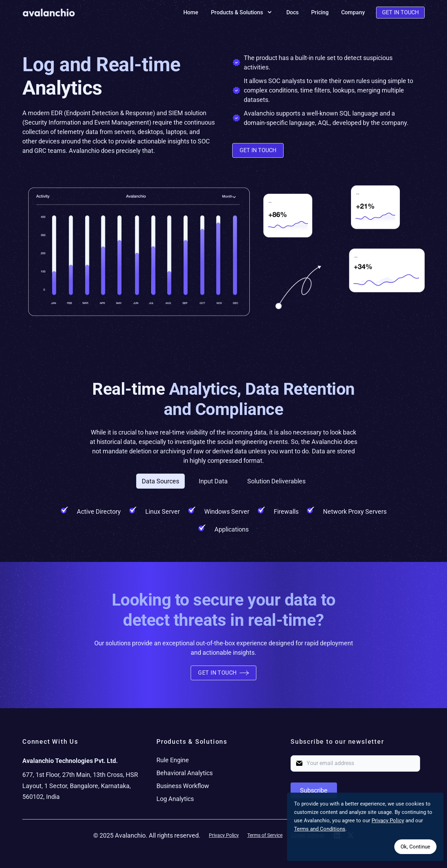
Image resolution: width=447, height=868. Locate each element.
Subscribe (314, 790)
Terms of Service (265, 835)
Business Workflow (183, 786)
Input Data (213, 481)
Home (191, 12)
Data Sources (160, 481)
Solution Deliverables (276, 481)
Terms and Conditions (320, 829)
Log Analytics (175, 799)
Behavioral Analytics (185, 773)
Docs (292, 12)
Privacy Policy (224, 835)
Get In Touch (400, 12)
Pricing (320, 12)
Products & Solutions (243, 13)
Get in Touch (258, 150)
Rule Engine (173, 760)
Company (353, 12)
